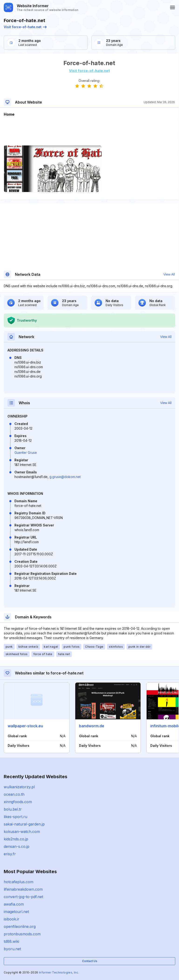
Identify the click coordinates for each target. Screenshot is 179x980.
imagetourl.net (16, 912)
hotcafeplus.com (19, 882)
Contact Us (90, 961)
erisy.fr (10, 854)
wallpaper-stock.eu (25, 726)
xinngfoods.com (18, 802)
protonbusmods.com (22, 934)
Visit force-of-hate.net (25, 27)
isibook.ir (12, 919)
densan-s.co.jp (17, 846)
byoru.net (12, 949)
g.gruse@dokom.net (65, 477)
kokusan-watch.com (22, 832)
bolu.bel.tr (13, 809)
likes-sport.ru (15, 817)
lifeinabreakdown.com (23, 889)
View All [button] (169, 274)
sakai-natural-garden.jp (24, 824)
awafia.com (14, 904)
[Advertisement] (89, 131)
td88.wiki (11, 941)
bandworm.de (92, 726)
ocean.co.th (14, 794)
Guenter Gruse (26, 453)
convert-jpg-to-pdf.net (23, 897)
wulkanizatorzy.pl (19, 787)
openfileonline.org (20, 926)
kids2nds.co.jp (16, 839)
